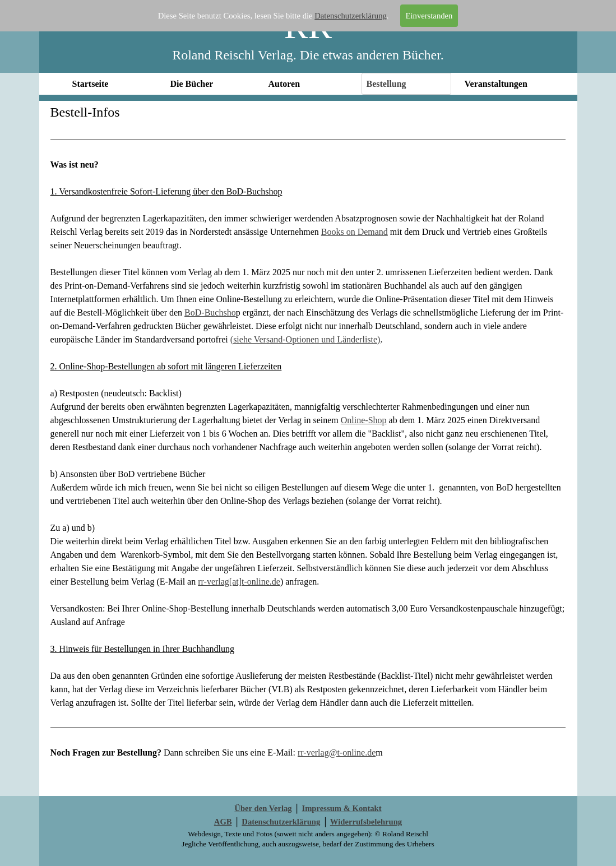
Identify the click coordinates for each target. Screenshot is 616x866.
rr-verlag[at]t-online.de (239, 582)
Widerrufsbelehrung (366, 822)
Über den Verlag (263, 808)
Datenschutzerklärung (351, 16)
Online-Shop (364, 420)
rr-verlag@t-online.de (337, 752)
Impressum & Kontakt (341, 808)
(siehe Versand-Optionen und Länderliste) (305, 339)
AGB (223, 822)
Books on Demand (355, 232)
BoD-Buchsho (210, 312)
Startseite (91, 84)
